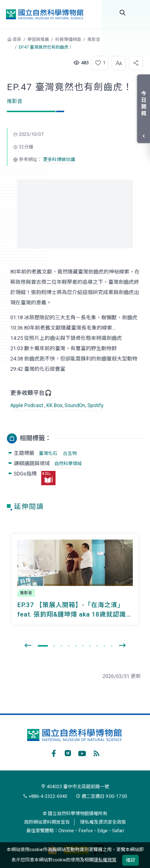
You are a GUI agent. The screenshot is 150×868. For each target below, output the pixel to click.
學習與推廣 (38, 39)
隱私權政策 (105, 860)
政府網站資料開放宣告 (47, 822)
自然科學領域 (68, 464)
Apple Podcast (27, 405)
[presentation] (28, 646)
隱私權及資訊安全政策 (103, 822)
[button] (98, 63)
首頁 (17, 39)
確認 (131, 860)
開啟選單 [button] (139, 13)
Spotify (95, 405)
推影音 (94, 39)
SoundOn (75, 405)
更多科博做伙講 (59, 159)
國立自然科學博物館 (45, 14)
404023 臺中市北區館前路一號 (75, 787)
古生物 (70, 453)
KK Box (54, 405)
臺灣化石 (48, 453)
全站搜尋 (123, 13)
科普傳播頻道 (68, 39)
